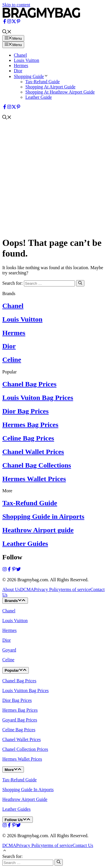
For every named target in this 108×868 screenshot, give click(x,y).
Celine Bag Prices (28, 438)
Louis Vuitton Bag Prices (25, 691)
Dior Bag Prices (25, 411)
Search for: (13, 856)
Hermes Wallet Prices (34, 479)
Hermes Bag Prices (30, 425)
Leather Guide (39, 97)
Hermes (21, 65)
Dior (18, 71)
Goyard (9, 650)
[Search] (80, 283)
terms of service (76, 589)
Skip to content (16, 5)
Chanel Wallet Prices (33, 452)
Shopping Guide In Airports (28, 790)
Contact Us (83, 845)
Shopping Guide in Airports (43, 516)
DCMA (27, 589)
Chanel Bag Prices (29, 384)
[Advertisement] (54, 177)
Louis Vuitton (26, 60)
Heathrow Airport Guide (25, 799)
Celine (12, 360)
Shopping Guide (31, 76)
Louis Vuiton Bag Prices (38, 398)
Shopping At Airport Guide (50, 87)
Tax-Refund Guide (42, 82)
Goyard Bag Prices (20, 720)
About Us (11, 589)
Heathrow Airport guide (38, 530)
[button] (7, 32)
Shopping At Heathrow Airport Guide (60, 92)
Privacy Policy (48, 589)
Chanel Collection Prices (25, 749)
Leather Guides (25, 544)
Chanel (20, 55)
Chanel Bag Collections (37, 465)
